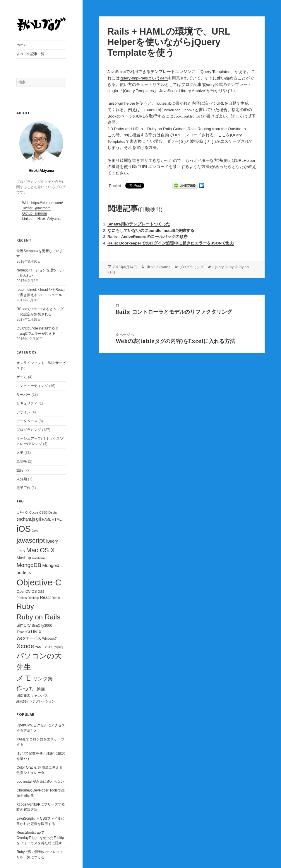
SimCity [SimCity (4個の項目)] (23, 625)
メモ (20, 453)
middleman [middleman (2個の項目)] (40, 558)
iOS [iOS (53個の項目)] (24, 529)
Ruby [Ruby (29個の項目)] (25, 606)
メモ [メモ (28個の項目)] (24, 678)
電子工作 (23, 488)
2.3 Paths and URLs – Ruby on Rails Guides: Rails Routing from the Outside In (177, 129)
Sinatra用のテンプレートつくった (139, 224)
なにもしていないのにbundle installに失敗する (151, 231)
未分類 (22, 479)
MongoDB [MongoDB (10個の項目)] (29, 565)
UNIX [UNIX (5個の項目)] (36, 632)
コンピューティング (32, 386)
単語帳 (22, 461)
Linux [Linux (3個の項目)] (21, 551)
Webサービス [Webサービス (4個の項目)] (29, 638)
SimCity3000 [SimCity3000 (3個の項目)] (42, 626)
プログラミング (29, 430)
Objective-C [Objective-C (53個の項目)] (39, 582)
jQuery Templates (215, 72)
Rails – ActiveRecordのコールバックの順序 (148, 237)
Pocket (115, 186)
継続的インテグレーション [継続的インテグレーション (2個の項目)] (36, 701)
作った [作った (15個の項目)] (26, 688)
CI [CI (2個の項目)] (27, 512)
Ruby (229, 267)
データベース (27, 421)
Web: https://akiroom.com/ (43, 203)
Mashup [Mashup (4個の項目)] (24, 558)
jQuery (218, 267)
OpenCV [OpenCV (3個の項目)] (23, 592)
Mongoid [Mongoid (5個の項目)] (51, 565)
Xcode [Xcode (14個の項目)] (25, 646)
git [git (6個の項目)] (38, 519)
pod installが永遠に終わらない (40, 782)
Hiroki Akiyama (158, 267)
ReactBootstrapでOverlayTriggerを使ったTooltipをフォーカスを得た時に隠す (40, 838)
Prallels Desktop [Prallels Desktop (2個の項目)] (28, 598)
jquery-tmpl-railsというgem (144, 78)
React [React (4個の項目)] (45, 597)
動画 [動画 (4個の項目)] (41, 689)
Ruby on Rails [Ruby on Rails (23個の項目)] (38, 617)
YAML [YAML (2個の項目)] (39, 647)
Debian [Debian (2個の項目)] (54, 512)
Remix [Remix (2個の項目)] (56, 598)
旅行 (20, 470)
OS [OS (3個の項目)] (34, 592)
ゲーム (22, 377)
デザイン (23, 412)
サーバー (23, 395)
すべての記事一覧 (30, 54)
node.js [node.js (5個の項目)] (24, 572)
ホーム (22, 45)
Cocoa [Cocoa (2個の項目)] (34, 512)
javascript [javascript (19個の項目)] (31, 540)
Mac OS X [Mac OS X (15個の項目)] (41, 550)
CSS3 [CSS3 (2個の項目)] (43, 512)
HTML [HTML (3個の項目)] (57, 519)
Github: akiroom (35, 213)
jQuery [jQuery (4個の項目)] (52, 541)
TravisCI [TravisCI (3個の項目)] (23, 632)
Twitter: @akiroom (36, 208)
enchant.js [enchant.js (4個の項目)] (26, 519)
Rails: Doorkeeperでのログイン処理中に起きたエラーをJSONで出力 (171, 243)
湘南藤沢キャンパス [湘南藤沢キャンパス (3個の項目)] (32, 696)
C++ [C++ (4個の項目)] (20, 512)
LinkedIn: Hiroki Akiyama (41, 219)
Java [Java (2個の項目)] (35, 531)
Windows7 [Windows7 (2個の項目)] (49, 638)
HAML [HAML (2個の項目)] (47, 519)
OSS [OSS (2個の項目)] (41, 592)
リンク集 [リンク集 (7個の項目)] (43, 679)
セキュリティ (27, 403)
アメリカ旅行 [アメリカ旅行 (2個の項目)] (54, 647)
